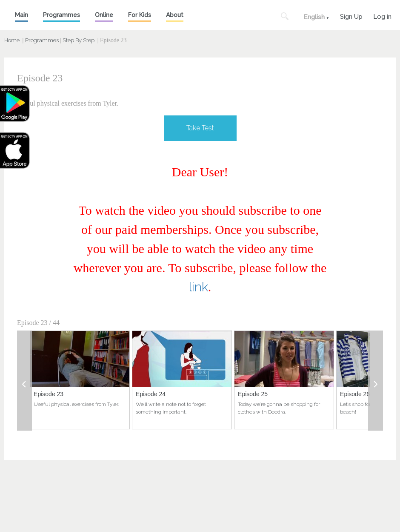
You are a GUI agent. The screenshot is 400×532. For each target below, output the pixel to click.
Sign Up (351, 16)
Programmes (61, 15)
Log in (382, 16)
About (175, 15)
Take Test (200, 128)
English (314, 17)
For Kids (140, 15)
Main (21, 15)
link (199, 287)
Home (12, 40)
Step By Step (79, 40)
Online (104, 15)
